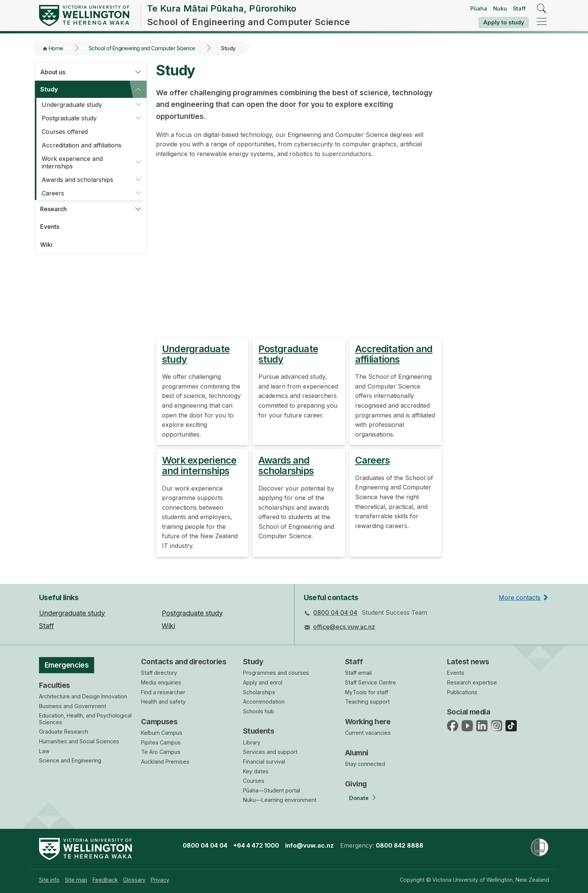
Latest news (468, 662)
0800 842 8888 (400, 845)
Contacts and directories (184, 662)
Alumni (357, 753)
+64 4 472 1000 (256, 845)
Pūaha (479, 8)
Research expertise (472, 682)
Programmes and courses (276, 673)
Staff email (358, 673)
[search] (542, 9)
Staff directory (159, 673)
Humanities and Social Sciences (79, 741)
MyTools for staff (367, 692)
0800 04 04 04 (335, 612)
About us (53, 72)
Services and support (270, 752)
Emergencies (67, 665)
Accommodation (264, 702)
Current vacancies (368, 733)
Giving (356, 784)
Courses (254, 781)
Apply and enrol (263, 682)
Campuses (159, 722)
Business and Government (73, 706)
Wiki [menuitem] (168, 626)
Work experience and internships (72, 162)
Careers (53, 193)
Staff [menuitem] (46, 626)
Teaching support (367, 702)
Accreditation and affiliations (82, 145)
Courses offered (65, 132)
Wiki (46, 245)
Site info (49, 880)
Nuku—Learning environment (280, 800)
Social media (469, 712)
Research (53, 209)
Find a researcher (163, 692)
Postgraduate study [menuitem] (192, 613)
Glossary (134, 880)
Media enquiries (161, 682)
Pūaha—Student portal (271, 790)
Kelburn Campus (162, 733)
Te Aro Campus (161, 752)
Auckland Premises (165, 762)
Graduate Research (64, 732)
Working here (368, 722)
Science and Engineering (70, 760)
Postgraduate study (69, 118)
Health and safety (163, 702)
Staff (519, 8)
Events (50, 227)
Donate (359, 798)
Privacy (160, 880)
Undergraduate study (72, 105)
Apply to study (504, 22)
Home (56, 48)
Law (44, 751)
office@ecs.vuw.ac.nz (344, 627)
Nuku (500, 8)
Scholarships (259, 692)
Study (49, 89)
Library (252, 742)
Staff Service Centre (370, 682)
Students (259, 731)
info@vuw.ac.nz (309, 845)
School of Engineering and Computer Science (142, 48)
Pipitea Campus (161, 742)
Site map (76, 880)
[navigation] (542, 22)
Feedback (105, 880)
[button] (138, 72)
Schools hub (259, 711)
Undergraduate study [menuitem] (72, 613)
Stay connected (365, 764)
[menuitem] (49, 880)
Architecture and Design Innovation (83, 696)
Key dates (256, 771)
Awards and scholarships (77, 180)
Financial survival (264, 762)
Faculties (55, 685)
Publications (462, 692)
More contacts (520, 597)
